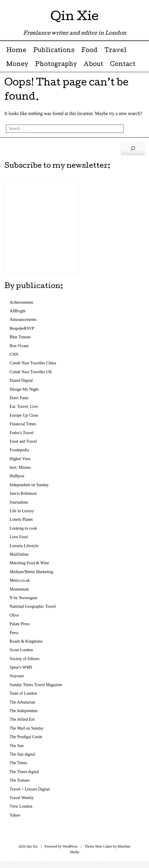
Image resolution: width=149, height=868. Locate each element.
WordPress (70, 846)
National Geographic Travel (33, 606)
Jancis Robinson (23, 493)
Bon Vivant (19, 346)
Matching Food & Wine (29, 563)
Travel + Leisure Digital (30, 789)
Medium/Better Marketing (31, 572)
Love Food (19, 537)
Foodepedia (19, 450)
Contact (123, 65)
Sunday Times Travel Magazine (36, 685)
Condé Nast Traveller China (33, 363)
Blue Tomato (20, 337)
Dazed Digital (21, 380)
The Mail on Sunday (27, 728)
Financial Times (23, 424)
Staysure (17, 676)
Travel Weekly (22, 798)
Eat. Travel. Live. (24, 406)
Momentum (19, 589)
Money (17, 65)
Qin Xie (74, 18)
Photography (56, 65)
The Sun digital (22, 754)
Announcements (23, 320)
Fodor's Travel (22, 433)
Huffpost (17, 476)
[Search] (133, 148)
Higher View (20, 459)
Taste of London (23, 693)
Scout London (21, 650)
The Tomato (20, 780)
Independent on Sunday (29, 485)
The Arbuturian (22, 702)
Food (89, 51)
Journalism (19, 502)
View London (21, 806)
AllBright (18, 311)
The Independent (24, 711)
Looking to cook (24, 528)
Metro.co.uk (20, 580)
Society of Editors (25, 659)
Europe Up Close (24, 415)
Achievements (22, 302)
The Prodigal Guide (26, 737)
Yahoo (15, 815)
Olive (14, 615)
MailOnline (19, 554)
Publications (54, 51)
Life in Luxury (22, 511)
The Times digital (24, 772)
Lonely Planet (21, 519)
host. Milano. (21, 467)
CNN (14, 354)
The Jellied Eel (22, 719)
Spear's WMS (21, 667)
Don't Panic (19, 398)
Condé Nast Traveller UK (31, 372)
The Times (19, 763)
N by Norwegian (24, 598)
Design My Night (24, 389)
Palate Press (20, 624)
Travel (115, 51)
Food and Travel (23, 441)
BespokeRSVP (22, 328)
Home (16, 51)
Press (14, 633)
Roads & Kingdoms (26, 641)
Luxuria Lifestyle (24, 546)
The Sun (17, 746)
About (93, 65)
